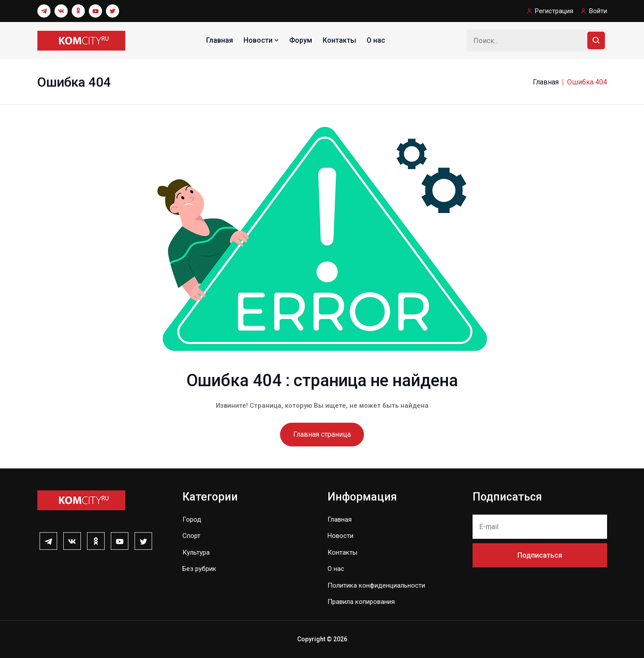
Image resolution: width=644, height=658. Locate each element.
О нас (376, 40)
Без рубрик (199, 569)
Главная (220, 40)
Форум (301, 40)
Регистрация (554, 11)
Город (192, 519)
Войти (598, 11)
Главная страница (322, 434)
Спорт (191, 536)
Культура (196, 552)
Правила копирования (361, 602)
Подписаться (540, 555)
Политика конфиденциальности (376, 585)
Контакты (339, 40)
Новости (262, 40)
